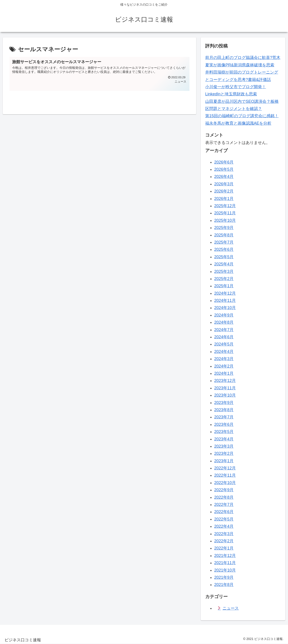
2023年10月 (225, 395)
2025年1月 (224, 286)
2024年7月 (224, 330)
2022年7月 (224, 505)
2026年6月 (224, 162)
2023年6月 (224, 424)
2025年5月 (224, 257)
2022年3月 (224, 534)
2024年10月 (225, 308)
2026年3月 (224, 184)
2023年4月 (224, 439)
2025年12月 (225, 206)
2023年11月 (225, 388)
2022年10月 (225, 483)
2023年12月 (225, 381)
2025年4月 (224, 264)
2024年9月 (224, 315)
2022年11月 (225, 475)
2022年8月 (224, 497)
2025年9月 (224, 228)
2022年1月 (224, 548)
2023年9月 (224, 403)
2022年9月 (224, 490)
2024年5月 (224, 344)
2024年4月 (224, 352)
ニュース (231, 608)
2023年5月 (224, 432)
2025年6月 (224, 249)
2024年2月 (224, 366)
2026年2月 (224, 191)
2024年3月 (224, 359)
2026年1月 (224, 199)
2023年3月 (224, 446)
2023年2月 (224, 453)
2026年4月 (224, 177)
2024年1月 (224, 373)
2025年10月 (225, 220)
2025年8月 (224, 235)
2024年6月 (224, 337)
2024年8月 (224, 322)
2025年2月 (224, 279)
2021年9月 (224, 577)
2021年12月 (225, 556)
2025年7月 (224, 242)
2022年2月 (224, 541)
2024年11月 (225, 301)
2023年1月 (224, 461)
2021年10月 (225, 570)
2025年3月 (224, 272)
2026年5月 (224, 169)
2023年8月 (224, 410)
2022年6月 (224, 512)
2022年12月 (225, 468)
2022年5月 (224, 519)
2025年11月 (225, 213)
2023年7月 (224, 417)
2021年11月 (225, 563)
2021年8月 (224, 585)
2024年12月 (225, 293)
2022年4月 (224, 526)
